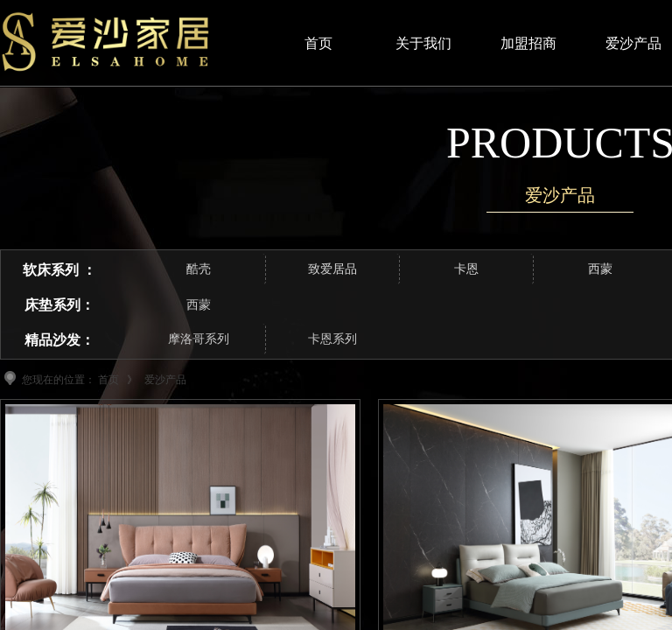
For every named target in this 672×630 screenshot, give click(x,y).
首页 (108, 380)
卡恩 (466, 269)
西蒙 (199, 305)
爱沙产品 (165, 380)
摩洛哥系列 (199, 339)
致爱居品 (332, 269)
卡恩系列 (332, 339)
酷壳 (199, 269)
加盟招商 (528, 43)
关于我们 (423, 43)
